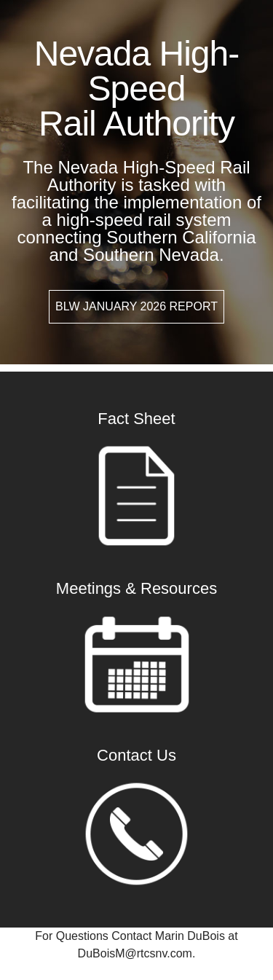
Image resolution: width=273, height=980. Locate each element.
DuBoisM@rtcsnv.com (135, 953)
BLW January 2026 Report (136, 306)
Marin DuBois (190, 936)
